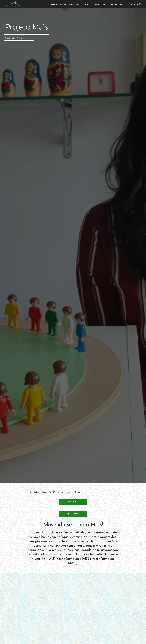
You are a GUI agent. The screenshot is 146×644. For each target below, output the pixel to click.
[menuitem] (32, 4)
